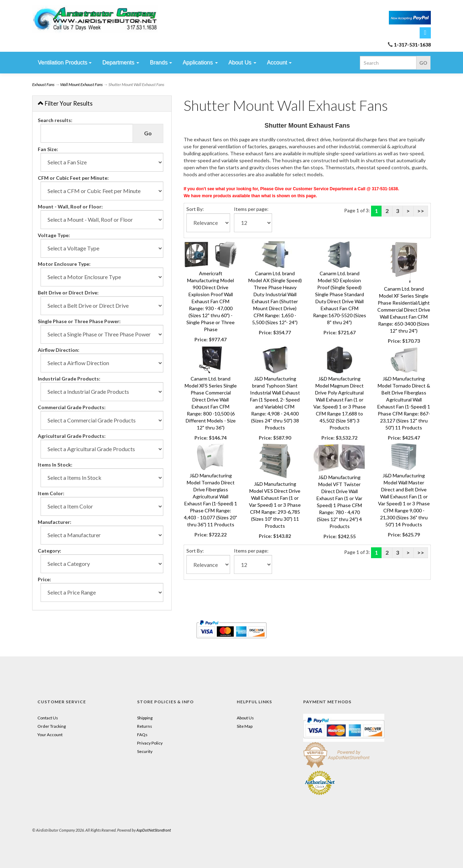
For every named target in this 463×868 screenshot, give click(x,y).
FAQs (142, 735)
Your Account (50, 735)
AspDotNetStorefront (154, 830)
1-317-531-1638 (412, 45)
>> (421, 211)
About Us (245, 718)
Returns (145, 726)
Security (145, 751)
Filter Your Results (65, 103)
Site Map (245, 726)
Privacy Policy (150, 743)
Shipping (145, 718)
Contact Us (48, 718)
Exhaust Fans (43, 84)
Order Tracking (52, 726)
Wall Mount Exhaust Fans (81, 84)
